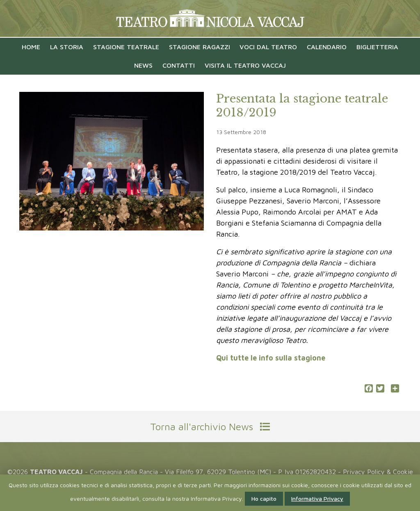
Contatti (179, 65)
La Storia (67, 47)
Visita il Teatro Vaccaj (245, 65)
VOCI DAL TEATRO (268, 47)
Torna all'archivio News (210, 427)
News (143, 65)
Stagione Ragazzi (200, 47)
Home (31, 47)
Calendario (327, 47)
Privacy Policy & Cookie (378, 472)
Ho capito (264, 498)
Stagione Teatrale (126, 47)
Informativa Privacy (317, 498)
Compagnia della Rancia (124, 472)
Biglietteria (377, 47)
